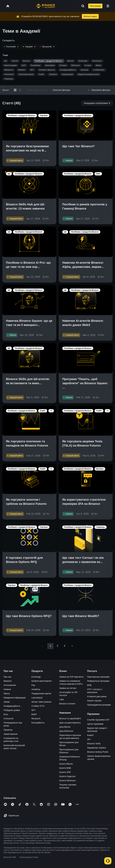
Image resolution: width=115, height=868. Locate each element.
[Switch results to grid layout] (15, 90)
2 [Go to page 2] (57, 646)
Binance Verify (94, 744)
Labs (62, 699)
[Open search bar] (82, 6)
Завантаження (11, 734)
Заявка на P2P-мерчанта (71, 677)
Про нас (7, 677)
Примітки (8, 730)
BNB (89, 685)
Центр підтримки (95, 724)
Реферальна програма (98, 681)
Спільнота (9, 719)
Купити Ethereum (67, 781)
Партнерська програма (98, 677)
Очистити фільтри (61, 90)
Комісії (90, 735)
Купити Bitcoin (66, 764)
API (89, 739)
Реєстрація (95, 6)
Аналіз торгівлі (94, 701)
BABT (34, 714)
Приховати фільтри (99, 90)
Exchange (36, 677)
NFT (33, 710)
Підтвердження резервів (99, 705)
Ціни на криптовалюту (70, 723)
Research (36, 719)
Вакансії (8, 681)
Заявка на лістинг (68, 688)
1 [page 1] (50, 646)
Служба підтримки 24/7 (98, 720)
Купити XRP (65, 772)
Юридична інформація (15, 698)
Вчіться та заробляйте (70, 719)
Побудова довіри (12, 710)
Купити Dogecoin (67, 776)
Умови (7, 702)
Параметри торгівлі (97, 748)
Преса (7, 693)
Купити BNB (65, 768)
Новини (7, 689)
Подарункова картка (41, 693)
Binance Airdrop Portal (98, 752)
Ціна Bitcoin (65, 727)
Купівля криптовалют (42, 681)
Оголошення (10, 685)
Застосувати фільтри (37, 90)
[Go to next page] (72, 646)
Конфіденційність (12, 706)
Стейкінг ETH (38, 706)
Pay (33, 685)
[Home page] (46, 6)
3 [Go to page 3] (65, 646)
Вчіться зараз (90, 16)
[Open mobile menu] (108, 6)
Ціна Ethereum (66, 731)
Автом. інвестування (41, 702)
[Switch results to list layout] (20, 90)
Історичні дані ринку (97, 696)
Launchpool (37, 698)
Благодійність (38, 723)
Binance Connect (67, 704)
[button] (108, 6)
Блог (6, 714)
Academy (36, 689)
